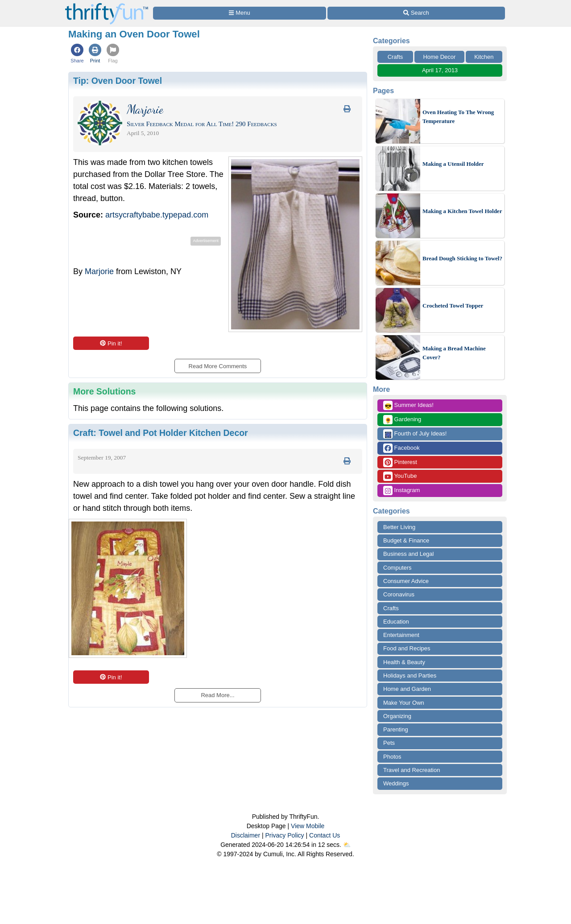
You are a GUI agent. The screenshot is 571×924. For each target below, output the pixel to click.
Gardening (402, 420)
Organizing (397, 716)
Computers (397, 568)
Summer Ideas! (408, 405)
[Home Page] (107, 5)
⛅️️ (347, 845)
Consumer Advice (406, 581)
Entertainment (401, 635)
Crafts (395, 57)
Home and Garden (407, 689)
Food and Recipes (407, 648)
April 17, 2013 (440, 70)
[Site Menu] (240, 13)
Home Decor (439, 57)
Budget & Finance (406, 540)
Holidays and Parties (410, 676)
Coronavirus (399, 594)
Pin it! (111, 343)
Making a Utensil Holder (453, 164)
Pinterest (400, 462)
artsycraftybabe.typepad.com (157, 215)
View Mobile (308, 826)
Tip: (118, 81)
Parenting (396, 729)
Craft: (161, 433)
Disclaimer (246, 835)
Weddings (396, 783)
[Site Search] (416, 13)
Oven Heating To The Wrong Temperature (458, 117)
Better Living (399, 527)
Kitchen (484, 57)
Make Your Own (404, 703)
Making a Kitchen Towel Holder (462, 211)
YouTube (400, 476)
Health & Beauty (404, 662)
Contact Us (325, 835)
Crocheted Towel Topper (453, 306)
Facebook (401, 448)
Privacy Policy (284, 835)
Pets (389, 743)
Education (396, 622)
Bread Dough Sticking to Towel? (462, 258)
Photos (392, 757)
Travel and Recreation (412, 770)
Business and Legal (408, 554)
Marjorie (99, 271)
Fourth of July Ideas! (415, 434)
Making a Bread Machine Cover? (454, 353)
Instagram (401, 491)
